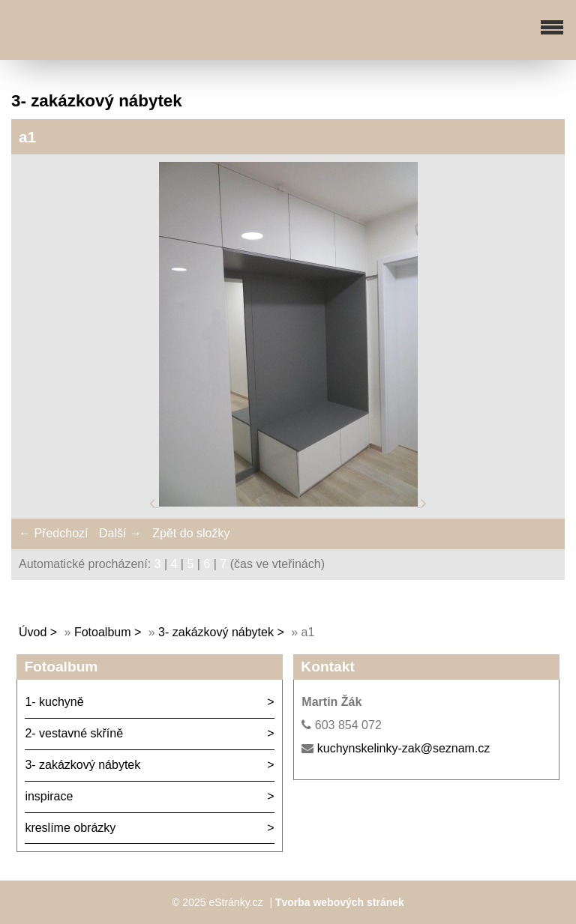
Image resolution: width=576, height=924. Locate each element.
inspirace (49, 796)
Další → (120, 533)
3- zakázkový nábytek (216, 632)
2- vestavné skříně (74, 733)
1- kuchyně (54, 702)
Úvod (33, 632)
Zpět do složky (191, 533)
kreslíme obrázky (70, 828)
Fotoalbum (103, 632)
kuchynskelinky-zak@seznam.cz (404, 748)
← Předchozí (53, 533)
